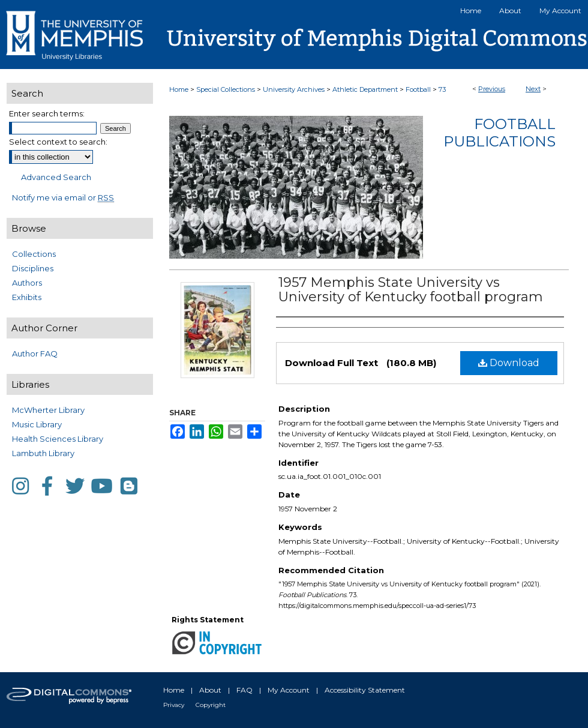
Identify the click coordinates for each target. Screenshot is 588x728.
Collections (34, 254)
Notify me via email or (63, 197)
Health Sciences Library (58, 439)
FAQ (244, 690)
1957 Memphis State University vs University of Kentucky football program (411, 290)
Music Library (37, 424)
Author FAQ (35, 353)
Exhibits (27, 297)
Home (179, 89)
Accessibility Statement (365, 690)
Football (418, 89)
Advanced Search (56, 177)
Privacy (174, 705)
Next (533, 89)
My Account (289, 690)
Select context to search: (58, 142)
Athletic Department (365, 89)
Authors (27, 283)
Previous (492, 89)
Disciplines (33, 268)
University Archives (294, 89)
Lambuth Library (43, 453)
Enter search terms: (47, 113)
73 (442, 89)
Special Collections (226, 89)
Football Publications (499, 133)
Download (509, 363)
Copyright (211, 705)
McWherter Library (48, 410)
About (210, 690)
